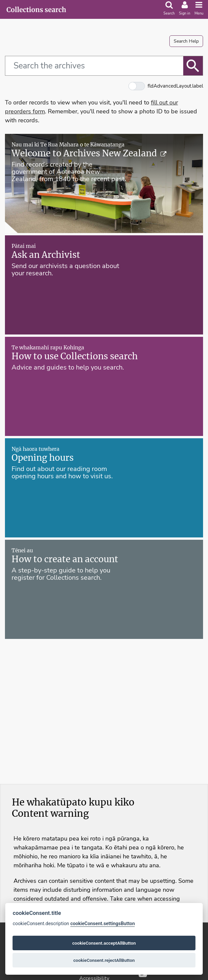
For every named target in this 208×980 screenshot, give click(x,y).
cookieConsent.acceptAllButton (104, 943)
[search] (169, 9)
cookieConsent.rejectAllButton (104, 960)
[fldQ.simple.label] (94, 66)
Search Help (186, 41)
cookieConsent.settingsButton (103, 924)
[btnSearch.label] (193, 66)
